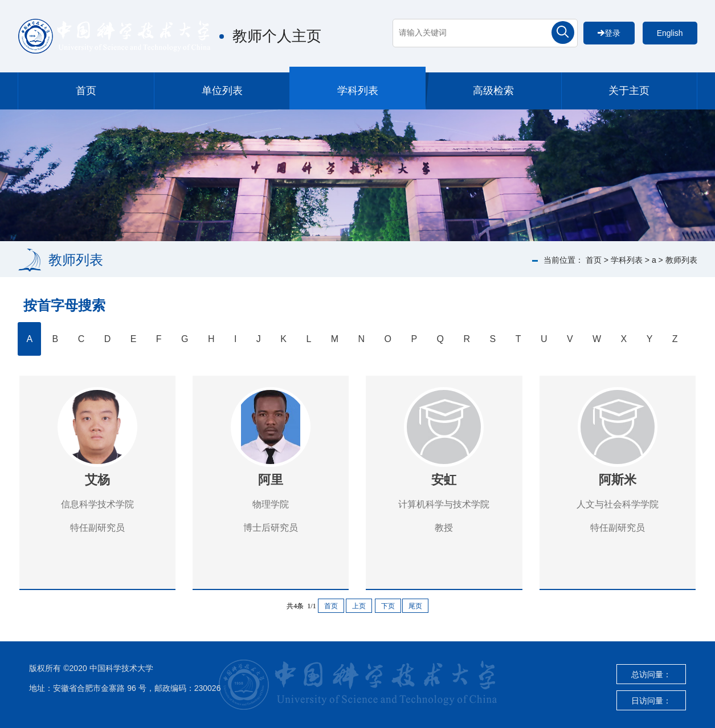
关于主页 (629, 91)
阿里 (271, 480)
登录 (609, 33)
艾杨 (97, 480)
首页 (86, 91)
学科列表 (358, 91)
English (670, 33)
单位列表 (222, 91)
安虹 (444, 480)
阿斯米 (618, 480)
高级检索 (493, 91)
